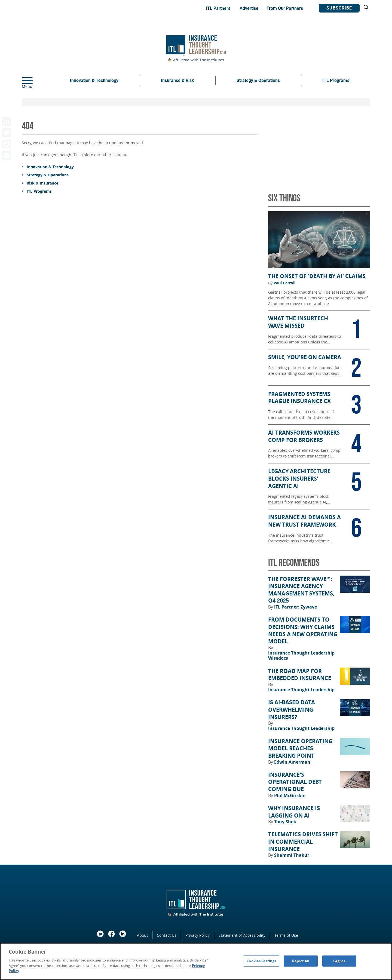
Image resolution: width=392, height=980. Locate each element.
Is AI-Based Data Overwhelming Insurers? (292, 710)
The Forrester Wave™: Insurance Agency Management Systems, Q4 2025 (301, 590)
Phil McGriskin (290, 795)
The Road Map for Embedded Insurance (300, 675)
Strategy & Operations (258, 80)
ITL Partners (218, 8)
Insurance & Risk (177, 80)
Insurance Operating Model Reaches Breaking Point (300, 749)
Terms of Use (286, 935)
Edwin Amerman (292, 762)
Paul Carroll (284, 283)
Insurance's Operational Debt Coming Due (295, 782)
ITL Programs (336, 80)
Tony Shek (285, 822)
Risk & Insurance (42, 183)
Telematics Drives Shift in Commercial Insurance (303, 842)
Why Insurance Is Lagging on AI (294, 812)
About (142, 935)
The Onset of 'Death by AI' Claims (317, 276)
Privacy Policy (197, 935)
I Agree (339, 961)
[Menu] (35, 81)
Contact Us (167, 935)
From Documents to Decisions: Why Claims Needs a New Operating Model (303, 631)
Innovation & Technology (94, 80)
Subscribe (339, 8)
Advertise (249, 8)
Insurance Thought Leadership (302, 653)
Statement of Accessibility (242, 935)
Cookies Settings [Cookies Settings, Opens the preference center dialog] (261, 961)
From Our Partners (285, 8)
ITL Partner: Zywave (295, 607)
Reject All (301, 961)
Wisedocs (278, 658)
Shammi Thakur (292, 855)
